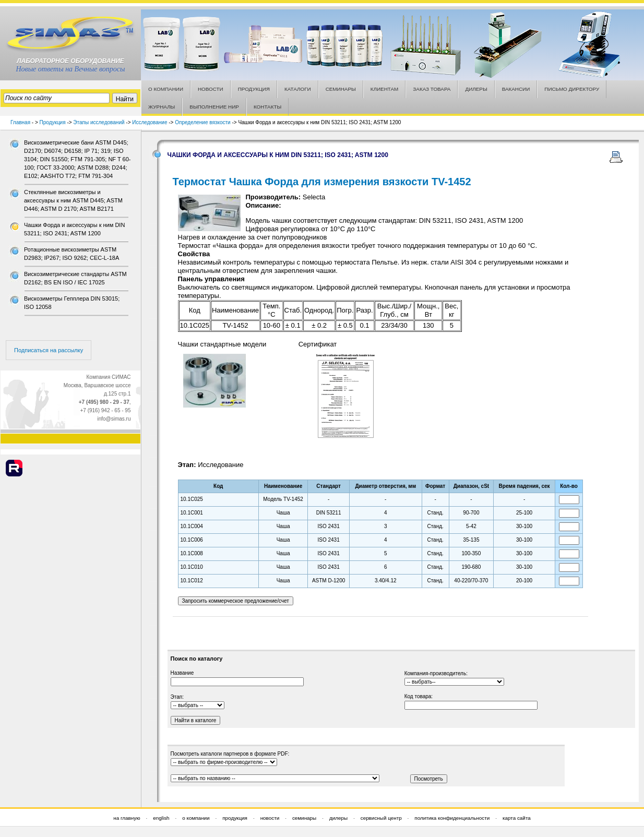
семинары (304, 818)
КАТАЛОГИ (298, 89)
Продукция (53, 122)
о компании (196, 818)
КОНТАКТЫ (267, 107)
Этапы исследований (99, 122)
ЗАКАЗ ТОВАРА (432, 89)
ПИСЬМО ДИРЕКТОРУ (572, 89)
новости (270, 818)
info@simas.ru (114, 419)
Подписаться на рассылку (49, 350)
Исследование (150, 122)
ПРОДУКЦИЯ (254, 89)
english (161, 818)
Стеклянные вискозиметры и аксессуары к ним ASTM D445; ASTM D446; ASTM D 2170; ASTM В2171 (73, 200)
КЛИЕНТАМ (385, 89)
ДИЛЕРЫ (476, 89)
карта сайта (517, 818)
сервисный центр (381, 818)
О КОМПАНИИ (166, 89)
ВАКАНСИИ (516, 89)
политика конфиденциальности (452, 818)
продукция (235, 818)
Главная (20, 122)
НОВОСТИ (211, 89)
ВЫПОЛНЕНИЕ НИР (214, 107)
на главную (127, 818)
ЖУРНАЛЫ (162, 107)
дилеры (338, 818)
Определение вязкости (202, 122)
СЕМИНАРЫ (341, 89)
